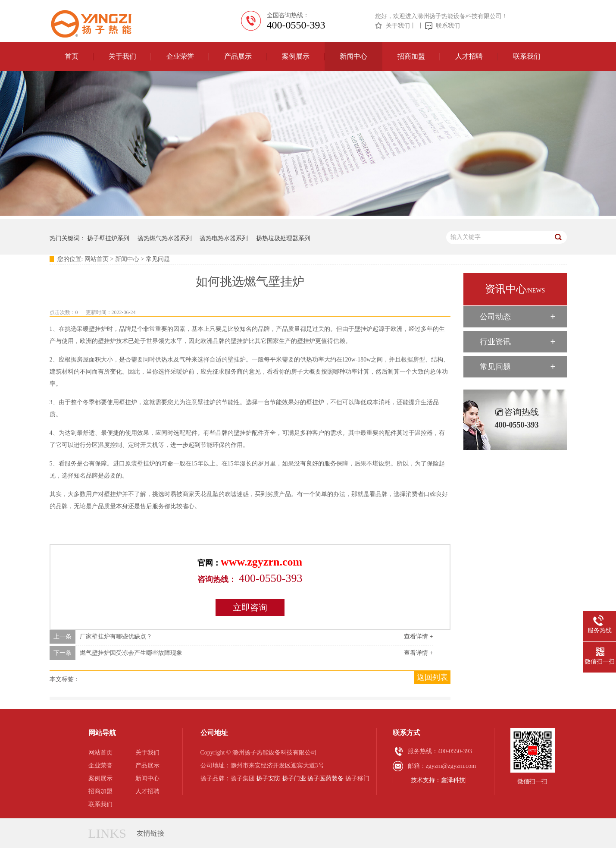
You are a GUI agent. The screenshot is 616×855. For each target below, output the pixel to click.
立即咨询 (250, 607)
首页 (72, 56)
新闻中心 (353, 56)
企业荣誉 (180, 56)
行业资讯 (495, 342)
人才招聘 (469, 56)
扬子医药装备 (325, 778)
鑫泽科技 (453, 780)
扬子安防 (268, 778)
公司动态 (495, 317)
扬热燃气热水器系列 (165, 238)
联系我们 (448, 26)
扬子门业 (294, 778)
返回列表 (432, 677)
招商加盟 (411, 56)
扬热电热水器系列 (224, 238)
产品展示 (238, 56)
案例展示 (296, 56)
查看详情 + (418, 637)
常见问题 (158, 259)
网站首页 (97, 259)
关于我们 (398, 26)
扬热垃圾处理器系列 (283, 238)
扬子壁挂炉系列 (108, 238)
